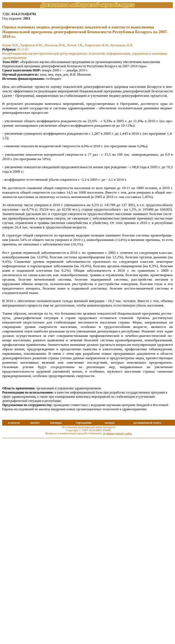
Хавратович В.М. (97, 45)
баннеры (56, 423)
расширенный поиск (147, 423)
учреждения (84, 423)
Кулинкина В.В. (122, 45)
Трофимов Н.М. (32, 45)
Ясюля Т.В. (75, 45)
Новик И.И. (10, 45)
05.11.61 (23, 49)
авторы (110, 423)
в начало (14, 423)
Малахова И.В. (55, 45)
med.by (35, 423)
